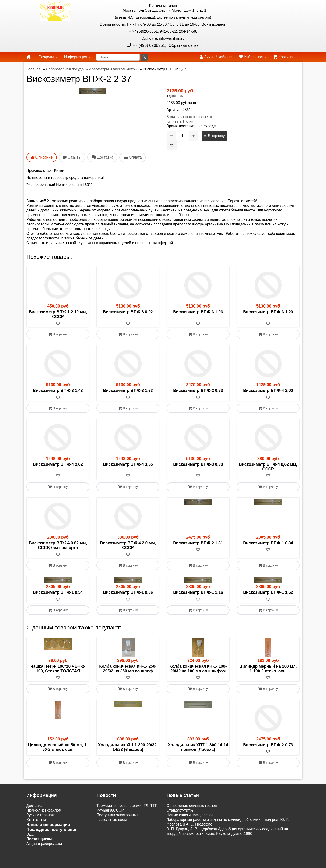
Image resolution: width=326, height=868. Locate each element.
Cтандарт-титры (181, 815)
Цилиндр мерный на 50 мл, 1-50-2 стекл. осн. (58, 747)
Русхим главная (40, 820)
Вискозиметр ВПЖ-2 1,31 (198, 543)
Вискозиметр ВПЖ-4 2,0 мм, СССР (128, 545)
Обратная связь (183, 45)
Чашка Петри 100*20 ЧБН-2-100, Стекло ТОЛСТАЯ (58, 669)
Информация (77, 57)
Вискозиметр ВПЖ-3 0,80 (198, 464)
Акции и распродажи (44, 848)
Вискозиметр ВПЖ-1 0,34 (268, 543)
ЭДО (30, 839)
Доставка (34, 810)
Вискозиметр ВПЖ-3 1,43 (58, 391)
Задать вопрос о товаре (187, 117)
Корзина (285, 57)
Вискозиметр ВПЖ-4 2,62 (58, 464)
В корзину (214, 136)
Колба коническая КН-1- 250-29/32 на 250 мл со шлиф (128, 669)
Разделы (48, 57)
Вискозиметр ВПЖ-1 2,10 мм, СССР (58, 314)
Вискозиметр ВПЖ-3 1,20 (268, 312)
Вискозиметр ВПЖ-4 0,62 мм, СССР (268, 467)
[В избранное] (172, 146)
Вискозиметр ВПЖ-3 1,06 (198, 312)
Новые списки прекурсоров (190, 820)
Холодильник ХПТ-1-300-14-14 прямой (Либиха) (198, 747)
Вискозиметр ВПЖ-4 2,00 (268, 391)
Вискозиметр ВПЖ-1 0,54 (58, 592)
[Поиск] (118, 57)
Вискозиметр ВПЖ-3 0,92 (128, 312)
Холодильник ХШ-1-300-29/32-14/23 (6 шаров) (128, 747)
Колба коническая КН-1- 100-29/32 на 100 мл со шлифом (198, 669)
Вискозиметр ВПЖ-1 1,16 (198, 592)
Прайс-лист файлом (44, 815)
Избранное (253, 57)
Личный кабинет (216, 57)
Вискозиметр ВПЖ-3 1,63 (128, 391)
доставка (176, 96)
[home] (28, 57)
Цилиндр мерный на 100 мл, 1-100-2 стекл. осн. (268, 669)
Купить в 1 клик (180, 121)
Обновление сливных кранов (192, 810)
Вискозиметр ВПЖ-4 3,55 (128, 464)
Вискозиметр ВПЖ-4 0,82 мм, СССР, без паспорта (58, 545)
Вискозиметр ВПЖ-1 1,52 (268, 592)
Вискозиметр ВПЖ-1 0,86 (128, 592)
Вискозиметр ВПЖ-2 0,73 (198, 391)
